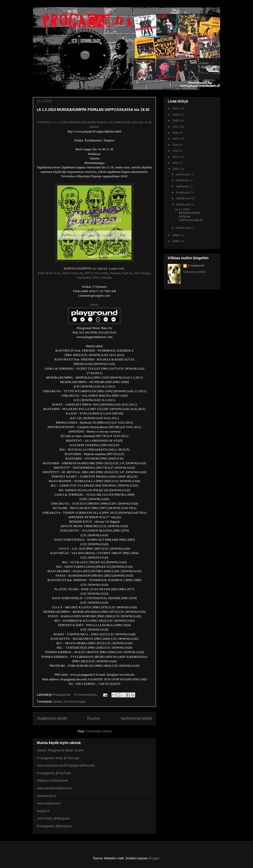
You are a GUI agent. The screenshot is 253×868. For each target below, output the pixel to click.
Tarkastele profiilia (195, 272)
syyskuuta (182, 186)
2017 (176, 127)
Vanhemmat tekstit (136, 718)
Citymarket (84, 277)
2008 (176, 241)
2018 (176, 121)
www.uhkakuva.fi (49, 803)
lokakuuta (183, 180)
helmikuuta (184, 228)
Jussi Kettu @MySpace (53, 818)
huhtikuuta (183, 205)
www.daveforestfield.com (55, 788)
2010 (176, 169)
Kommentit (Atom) (99, 731)
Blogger (154, 858)
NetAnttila (102, 273)
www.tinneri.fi (46, 796)
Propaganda (196, 266)
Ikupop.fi (43, 811)
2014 (176, 145)
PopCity (127, 273)
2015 (176, 139)
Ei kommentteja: (86, 695)
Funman (106, 277)
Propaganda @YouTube (54, 773)
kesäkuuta (183, 193)
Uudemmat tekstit (52, 718)
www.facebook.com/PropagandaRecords (66, 765)
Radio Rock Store (49, 273)
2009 (176, 235)
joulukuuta (183, 175)
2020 (176, 109)
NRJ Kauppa (142, 273)
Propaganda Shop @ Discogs (58, 758)
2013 (176, 151)
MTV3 (89, 273)
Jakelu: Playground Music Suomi (60, 750)
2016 (176, 133)
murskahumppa (75, 702)
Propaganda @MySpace (54, 826)
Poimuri (115, 273)
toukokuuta (184, 199)
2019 (176, 115)
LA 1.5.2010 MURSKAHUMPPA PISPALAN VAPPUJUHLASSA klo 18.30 (93, 110)
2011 (176, 163)
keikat (58, 702)
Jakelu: (95, 305)
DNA (96, 277)
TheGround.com (72, 273)
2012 (176, 157)
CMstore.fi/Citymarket (52, 780)
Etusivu (94, 718)
